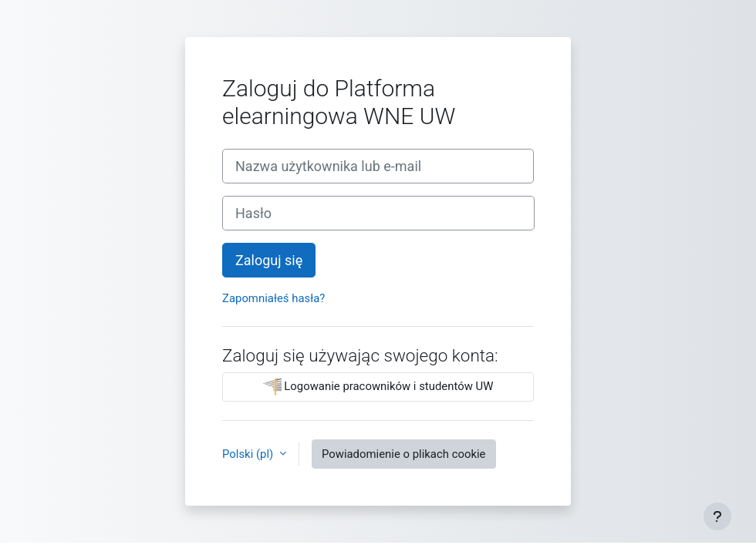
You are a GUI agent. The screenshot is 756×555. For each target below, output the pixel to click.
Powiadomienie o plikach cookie (404, 454)
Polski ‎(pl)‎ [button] (249, 454)
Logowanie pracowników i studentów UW (378, 387)
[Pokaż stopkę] (717, 516)
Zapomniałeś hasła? (273, 298)
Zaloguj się (269, 260)
